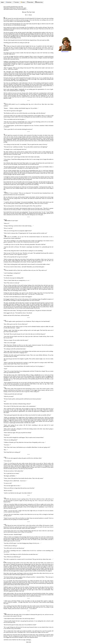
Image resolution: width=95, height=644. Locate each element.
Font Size (16, 2)
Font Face (9, 2)
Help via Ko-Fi (65, 51)
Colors (23, 2)
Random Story (39, 2)
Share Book (30, 2)
